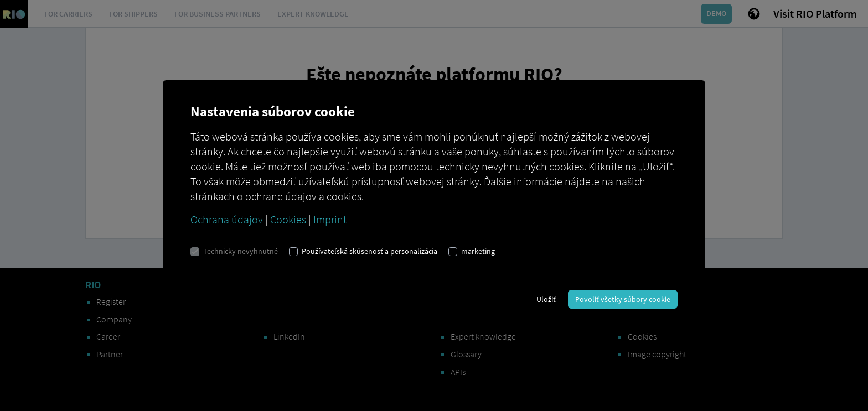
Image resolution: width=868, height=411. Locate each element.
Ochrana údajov (227, 219)
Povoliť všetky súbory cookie (623, 299)
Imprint (330, 219)
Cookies (288, 219)
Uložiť (546, 299)
